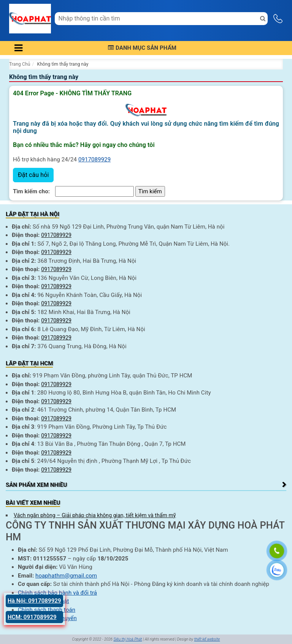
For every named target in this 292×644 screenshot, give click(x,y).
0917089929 (94, 159)
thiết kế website (207, 639)
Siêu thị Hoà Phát (128, 639)
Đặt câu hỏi (33, 175)
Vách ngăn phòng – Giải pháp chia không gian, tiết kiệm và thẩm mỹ (95, 515)
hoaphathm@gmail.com (66, 576)
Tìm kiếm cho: (31, 191)
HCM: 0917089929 (32, 617)
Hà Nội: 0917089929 (34, 601)
